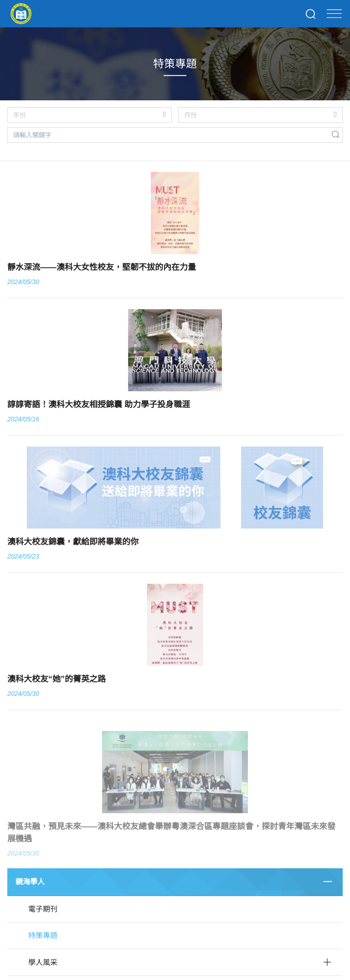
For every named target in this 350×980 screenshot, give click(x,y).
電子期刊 (43, 909)
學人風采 (43, 962)
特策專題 (43, 936)
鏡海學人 (30, 882)
